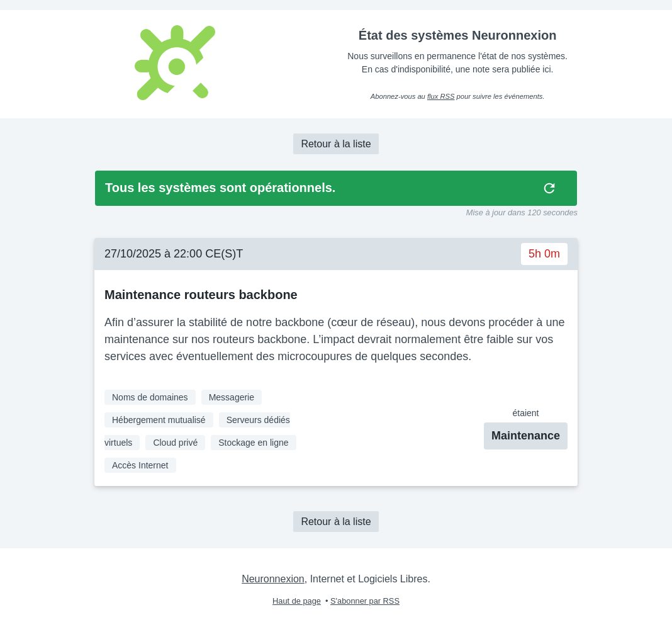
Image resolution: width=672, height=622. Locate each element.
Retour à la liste (336, 144)
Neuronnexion (273, 579)
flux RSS (441, 96)
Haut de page (297, 601)
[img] (549, 188)
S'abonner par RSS (365, 601)
